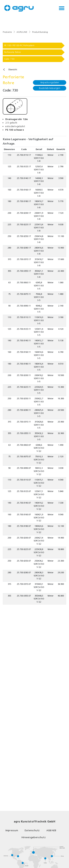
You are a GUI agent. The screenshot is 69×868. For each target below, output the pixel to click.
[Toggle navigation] (62, 8)
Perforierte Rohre (13, 52)
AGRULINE (22, 32)
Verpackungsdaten (50, 82)
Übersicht (13, 70)
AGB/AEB (51, 830)
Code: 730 (9, 59)
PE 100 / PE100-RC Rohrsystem (19, 45)
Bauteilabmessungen (50, 88)
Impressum (12, 830)
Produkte (7, 32)
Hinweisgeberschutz (34, 837)
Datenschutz (32, 830)
